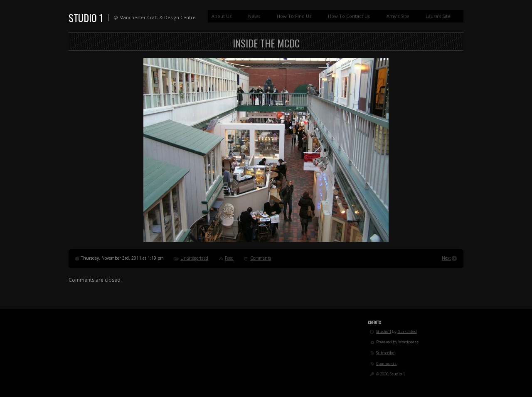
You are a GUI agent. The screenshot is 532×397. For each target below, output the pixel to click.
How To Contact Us (349, 16)
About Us (222, 16)
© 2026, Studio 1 (390, 374)
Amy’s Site (398, 16)
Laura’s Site (438, 16)
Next (446, 258)
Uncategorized (194, 258)
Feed (229, 258)
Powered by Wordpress (397, 342)
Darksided (407, 331)
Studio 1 (86, 17)
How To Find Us (294, 16)
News (254, 16)
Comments (261, 258)
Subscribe (385, 353)
